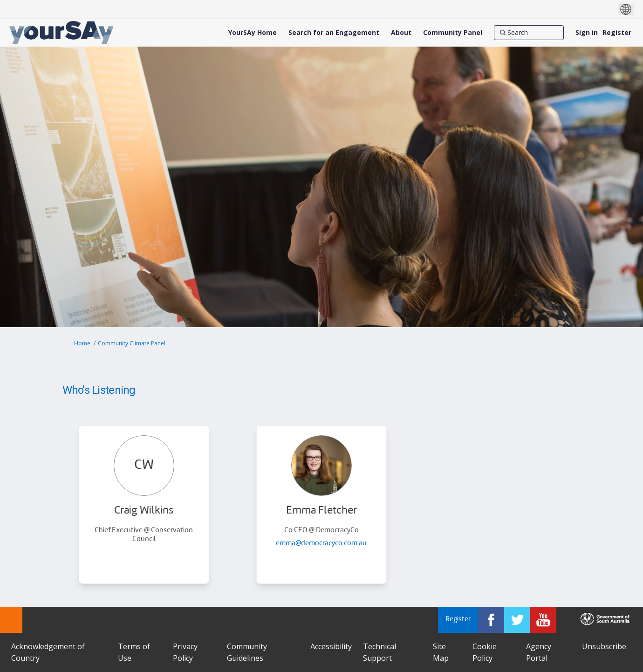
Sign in (587, 32)
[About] (401, 33)
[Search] (529, 33)
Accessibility (331, 646)
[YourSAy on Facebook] (491, 620)
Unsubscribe (604, 646)
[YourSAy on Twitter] (517, 620)
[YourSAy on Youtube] (543, 620)
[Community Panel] (453, 33)
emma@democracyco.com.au (321, 544)
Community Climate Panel (132, 343)
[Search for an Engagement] (334, 33)
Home (82, 343)
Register (617, 32)
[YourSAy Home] (253, 33)
